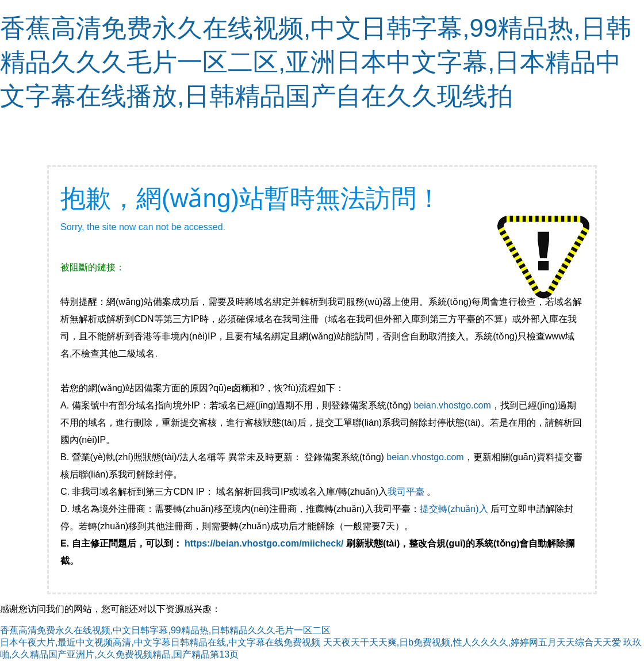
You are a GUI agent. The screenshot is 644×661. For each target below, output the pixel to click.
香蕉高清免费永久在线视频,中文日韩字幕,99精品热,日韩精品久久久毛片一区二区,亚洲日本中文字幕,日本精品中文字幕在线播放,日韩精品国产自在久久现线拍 (316, 62)
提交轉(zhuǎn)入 (454, 509)
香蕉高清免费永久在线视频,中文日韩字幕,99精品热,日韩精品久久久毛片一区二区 (165, 630)
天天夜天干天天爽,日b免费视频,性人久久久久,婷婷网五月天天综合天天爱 (472, 642)
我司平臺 (407, 492)
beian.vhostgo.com (452, 405)
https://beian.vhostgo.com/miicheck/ (264, 543)
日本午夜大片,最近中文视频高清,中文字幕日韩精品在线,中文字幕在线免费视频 (160, 642)
